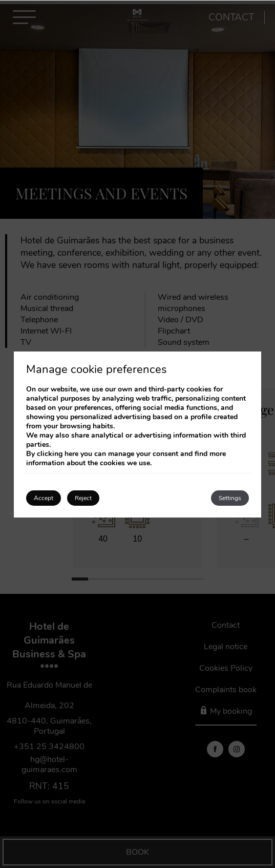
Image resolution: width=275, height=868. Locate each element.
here (71, 454)
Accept (44, 498)
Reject (83, 498)
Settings (230, 498)
